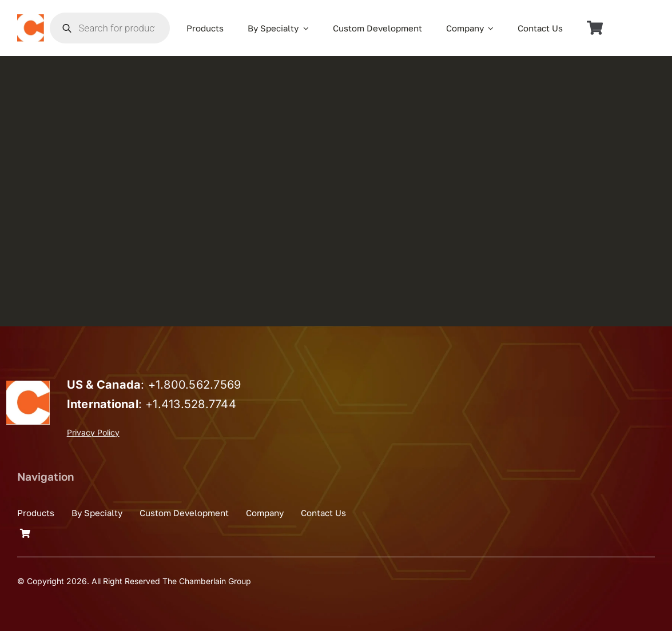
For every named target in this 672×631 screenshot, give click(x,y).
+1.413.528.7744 (191, 404)
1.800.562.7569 (198, 385)
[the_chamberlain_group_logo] (31, 19)
